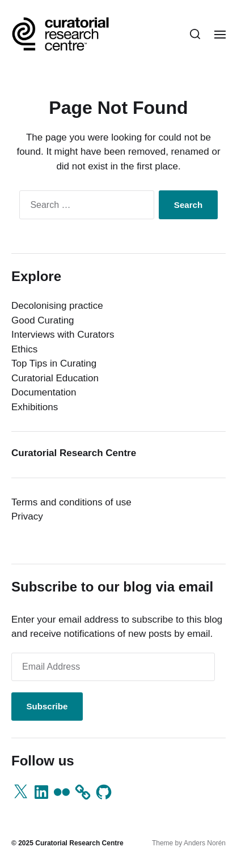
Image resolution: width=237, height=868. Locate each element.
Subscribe (47, 706)
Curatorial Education (55, 378)
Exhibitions (35, 407)
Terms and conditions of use (71, 502)
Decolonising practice (57, 306)
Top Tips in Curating (54, 363)
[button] (195, 34)
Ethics (24, 349)
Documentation (44, 392)
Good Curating (43, 320)
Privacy (27, 516)
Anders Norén (205, 843)
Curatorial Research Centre (79, 843)
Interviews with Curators (63, 335)
